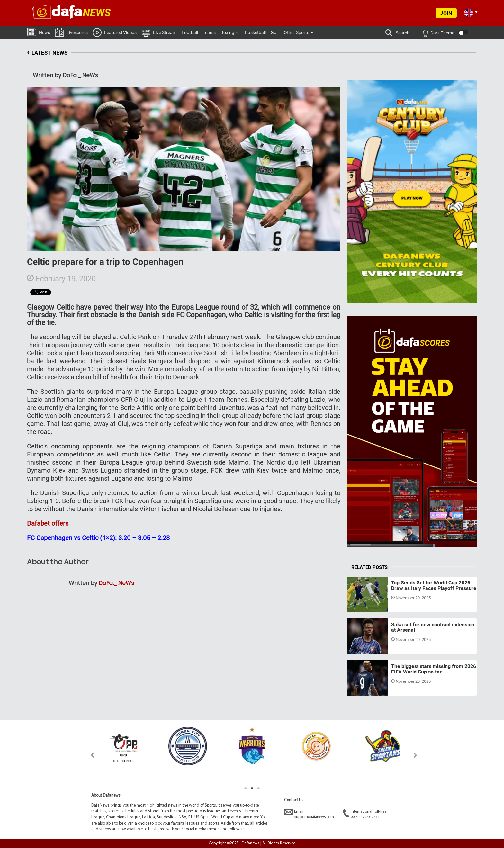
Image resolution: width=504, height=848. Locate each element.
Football (190, 32)
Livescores (71, 32)
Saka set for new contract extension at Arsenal (433, 627)
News (39, 32)
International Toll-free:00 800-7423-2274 (365, 814)
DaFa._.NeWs (116, 583)
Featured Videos (115, 32)
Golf (275, 32)
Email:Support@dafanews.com (309, 814)
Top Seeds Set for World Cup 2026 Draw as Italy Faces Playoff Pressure (434, 586)
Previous (89, 755)
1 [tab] (246, 789)
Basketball (255, 32)
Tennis (209, 32)
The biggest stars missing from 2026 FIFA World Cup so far (434, 669)
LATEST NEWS (47, 53)
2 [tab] (252, 789)
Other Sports (297, 32)
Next (415, 755)
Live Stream (159, 32)
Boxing (227, 32)
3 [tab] (258, 789)
